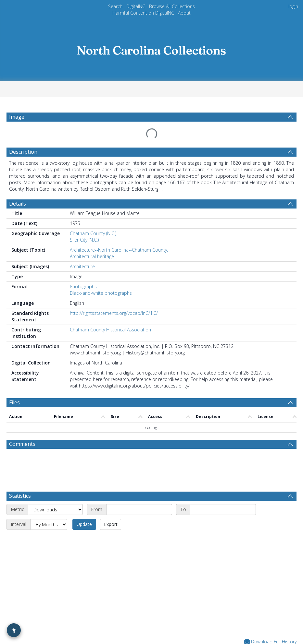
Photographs (83, 271)
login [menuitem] (293, 6)
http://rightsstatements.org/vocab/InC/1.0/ (114, 298)
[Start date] (139, 471)
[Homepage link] (152, 48)
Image (17, 117)
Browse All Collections (172, 6)
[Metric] (55, 471)
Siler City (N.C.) (84, 224)
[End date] (223, 471)
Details (18, 188)
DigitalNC (136, 6)
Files (14, 387)
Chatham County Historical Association (110, 314)
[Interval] (49, 485)
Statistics (20, 457)
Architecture (82, 251)
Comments (22, 405)
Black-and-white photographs (101, 277)
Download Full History (270, 603)
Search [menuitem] (115, 6)
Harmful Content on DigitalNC (143, 13)
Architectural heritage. (92, 241)
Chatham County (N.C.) (93, 218)
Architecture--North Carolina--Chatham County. (119, 234)
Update (84, 485)
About (184, 13)
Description (23, 136)
